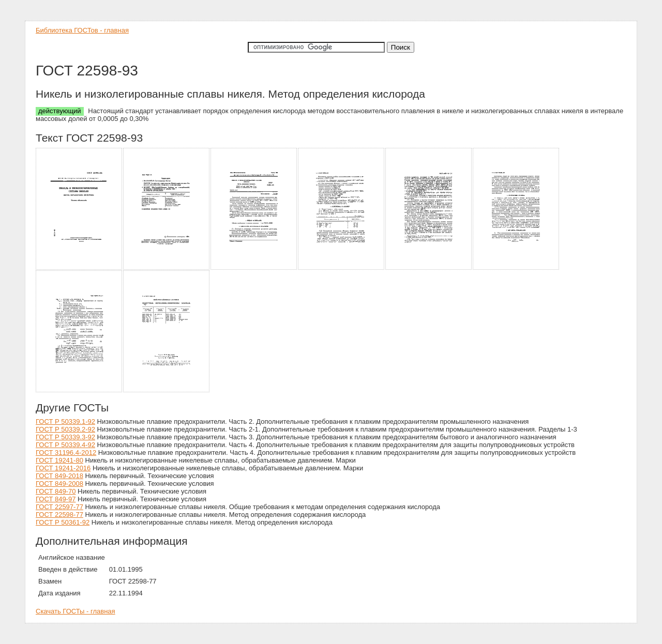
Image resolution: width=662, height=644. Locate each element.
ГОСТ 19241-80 (59, 460)
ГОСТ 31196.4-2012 (66, 453)
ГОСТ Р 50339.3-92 (65, 437)
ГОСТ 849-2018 (59, 476)
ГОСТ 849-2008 (59, 484)
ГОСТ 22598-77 (59, 515)
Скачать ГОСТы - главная (76, 611)
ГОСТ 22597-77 (59, 507)
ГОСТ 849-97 (56, 499)
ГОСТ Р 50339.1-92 (65, 421)
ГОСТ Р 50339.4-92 (65, 445)
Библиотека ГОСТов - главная (82, 30)
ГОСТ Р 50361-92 (63, 522)
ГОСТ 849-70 (56, 491)
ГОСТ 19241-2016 (63, 468)
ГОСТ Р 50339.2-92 (65, 429)
